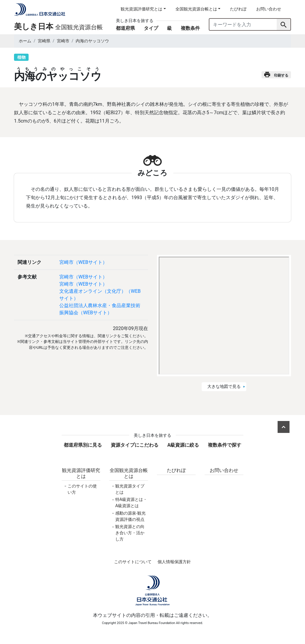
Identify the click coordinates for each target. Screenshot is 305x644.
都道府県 (125, 28)
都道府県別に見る (83, 445)
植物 (21, 57)
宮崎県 (44, 41)
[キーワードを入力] (243, 24)
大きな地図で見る (224, 386)
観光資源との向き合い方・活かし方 (130, 533)
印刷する (276, 75)
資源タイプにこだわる (135, 445)
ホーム (25, 41)
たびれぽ (238, 9)
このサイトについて (133, 562)
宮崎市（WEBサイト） (83, 262)
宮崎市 (63, 41)
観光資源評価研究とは (81, 473)
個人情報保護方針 (174, 562)
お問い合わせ (269, 9)
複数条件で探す (225, 445)
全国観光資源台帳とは (129, 473)
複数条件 (190, 28)
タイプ (151, 28)
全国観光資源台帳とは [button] (196, 9)
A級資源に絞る (183, 445)
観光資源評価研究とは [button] (141, 9)
